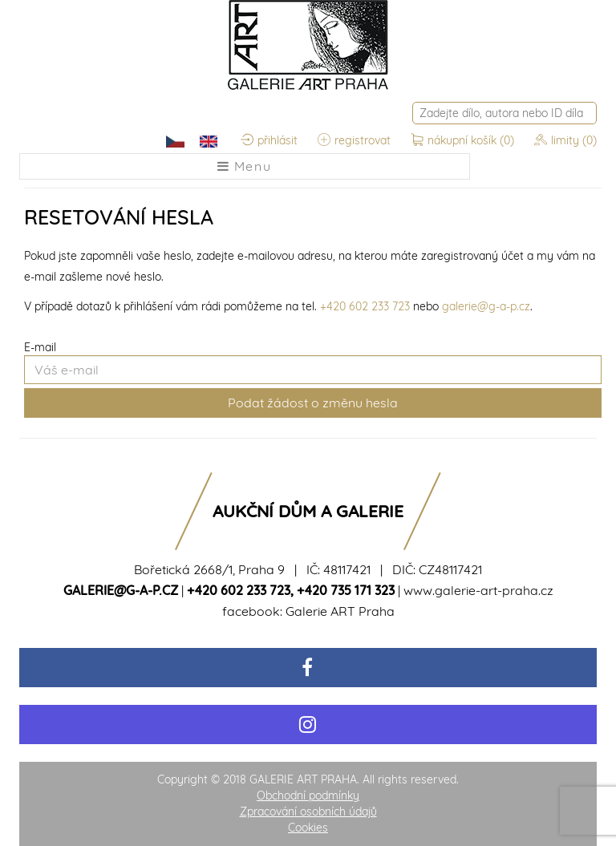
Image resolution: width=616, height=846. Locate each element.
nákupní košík (464, 140)
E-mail (40, 347)
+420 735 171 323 (346, 590)
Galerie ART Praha (340, 611)
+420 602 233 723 (365, 306)
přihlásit (269, 140)
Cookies (308, 828)
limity (565, 140)
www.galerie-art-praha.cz (478, 590)
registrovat (354, 140)
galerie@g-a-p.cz (486, 306)
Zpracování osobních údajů (308, 812)
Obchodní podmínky (308, 795)
